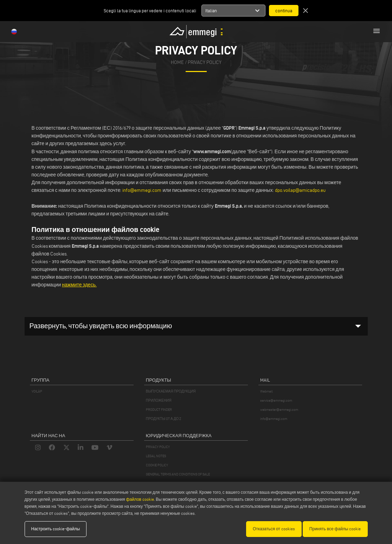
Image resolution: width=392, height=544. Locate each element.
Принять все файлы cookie (335, 529)
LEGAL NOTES (156, 456)
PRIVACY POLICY (158, 447)
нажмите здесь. (79, 285)
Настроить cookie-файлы (56, 529)
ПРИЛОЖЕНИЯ (159, 400)
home (177, 62)
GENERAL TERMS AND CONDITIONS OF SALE (178, 474)
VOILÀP (37, 391)
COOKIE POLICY (157, 465)
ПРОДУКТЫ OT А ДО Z (163, 419)
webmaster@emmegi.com (279, 410)
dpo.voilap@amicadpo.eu (300, 190)
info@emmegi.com (142, 190)
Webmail (266, 391)
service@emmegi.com (276, 400)
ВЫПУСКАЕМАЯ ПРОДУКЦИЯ (171, 391)
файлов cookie (140, 499)
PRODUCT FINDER (159, 410)
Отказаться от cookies (274, 529)
